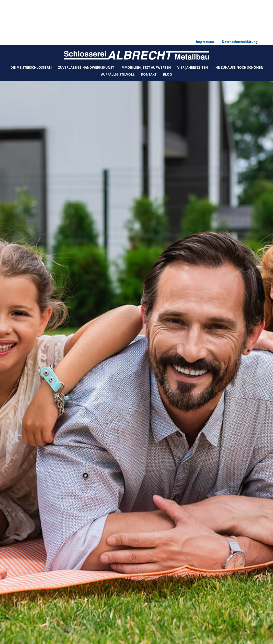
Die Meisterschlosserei (31, 29)
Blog (167, 36)
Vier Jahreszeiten (193, 29)
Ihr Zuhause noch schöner (239, 29)
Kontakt (149, 36)
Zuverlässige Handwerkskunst (86, 29)
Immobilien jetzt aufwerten (146, 29)
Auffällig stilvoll (118, 36)
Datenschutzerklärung (179, 634)
